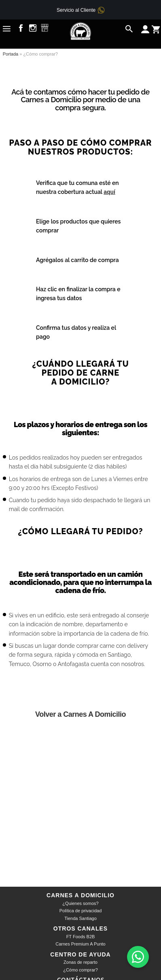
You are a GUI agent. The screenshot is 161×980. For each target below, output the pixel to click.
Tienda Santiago (80, 918)
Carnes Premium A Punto (80, 944)
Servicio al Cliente (76, 10)
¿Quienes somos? (80, 903)
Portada (11, 54)
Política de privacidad (81, 911)
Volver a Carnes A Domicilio (80, 714)
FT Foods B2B (81, 937)
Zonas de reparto (80, 962)
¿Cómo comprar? (80, 970)
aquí (109, 192)
